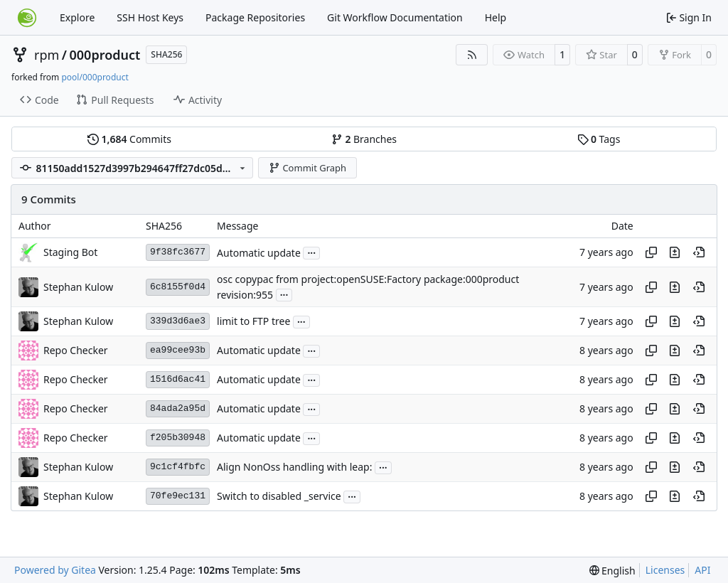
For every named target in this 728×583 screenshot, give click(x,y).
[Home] (27, 18)
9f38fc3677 (178, 252)
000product (105, 55)
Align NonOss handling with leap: (294, 467)
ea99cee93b (178, 350)
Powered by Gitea (55, 570)
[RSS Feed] (472, 55)
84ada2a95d (178, 408)
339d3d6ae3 (178, 321)
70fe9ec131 (178, 496)
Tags (599, 139)
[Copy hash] (651, 252)
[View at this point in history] (699, 252)
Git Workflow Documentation (395, 17)
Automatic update (259, 253)
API (702, 570)
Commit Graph (307, 168)
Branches (364, 139)
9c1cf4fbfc (178, 467)
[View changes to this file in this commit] (675, 252)
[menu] (612, 571)
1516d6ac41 (178, 379)
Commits (129, 139)
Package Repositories (255, 17)
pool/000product (95, 77)
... (311, 252)
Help (496, 17)
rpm (47, 55)
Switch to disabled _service (279, 497)
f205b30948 (178, 438)
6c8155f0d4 (178, 287)
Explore (77, 17)
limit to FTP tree (253, 322)
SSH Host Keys (150, 17)
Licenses (665, 570)
